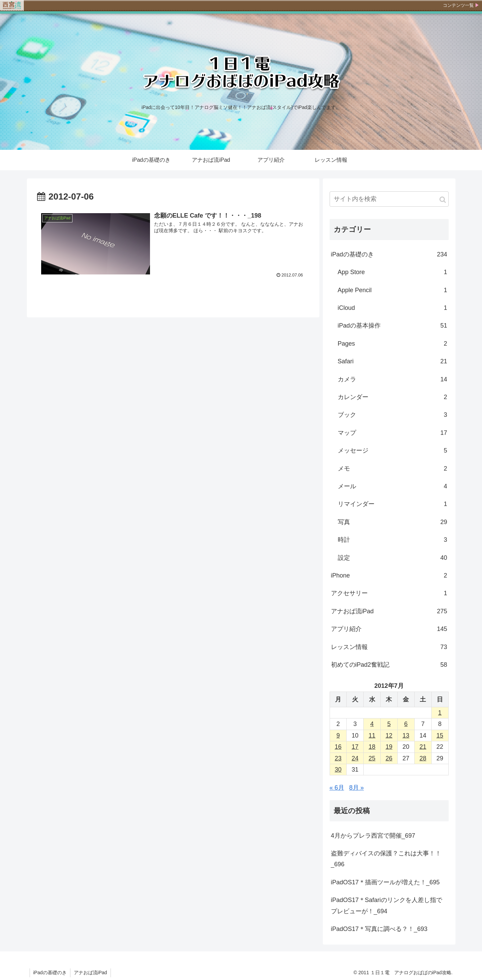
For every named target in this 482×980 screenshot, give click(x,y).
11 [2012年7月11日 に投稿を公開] (372, 736)
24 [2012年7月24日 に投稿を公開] (355, 758)
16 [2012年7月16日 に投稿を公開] (338, 747)
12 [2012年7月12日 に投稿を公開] (389, 736)
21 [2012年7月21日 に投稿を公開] (423, 747)
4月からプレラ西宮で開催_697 (373, 836)
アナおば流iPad (389, 611)
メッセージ (393, 451)
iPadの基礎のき (389, 254)
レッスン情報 (389, 647)
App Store (393, 272)
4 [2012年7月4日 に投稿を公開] (372, 724)
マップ (393, 433)
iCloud (393, 308)
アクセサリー (389, 593)
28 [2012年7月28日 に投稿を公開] (423, 758)
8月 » (357, 788)
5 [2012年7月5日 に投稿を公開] (389, 724)
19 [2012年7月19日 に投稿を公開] (389, 747)
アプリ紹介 (389, 629)
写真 (393, 522)
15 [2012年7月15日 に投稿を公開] (440, 736)
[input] (389, 199)
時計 (393, 540)
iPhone (389, 575)
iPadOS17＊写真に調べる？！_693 (379, 929)
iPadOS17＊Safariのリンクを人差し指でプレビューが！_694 (387, 905)
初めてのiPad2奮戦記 (389, 665)
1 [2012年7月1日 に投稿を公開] (440, 713)
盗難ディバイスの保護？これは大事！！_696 (386, 859)
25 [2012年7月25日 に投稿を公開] (372, 758)
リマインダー (393, 504)
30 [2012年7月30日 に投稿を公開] (338, 770)
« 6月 (337, 788)
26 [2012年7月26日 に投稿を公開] (389, 758)
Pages (393, 344)
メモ (393, 469)
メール (393, 486)
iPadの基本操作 (393, 326)
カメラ (393, 379)
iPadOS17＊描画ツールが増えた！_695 (385, 882)
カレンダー (393, 397)
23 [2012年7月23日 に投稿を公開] (338, 758)
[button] (443, 200)
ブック (393, 415)
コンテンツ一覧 (458, 5)
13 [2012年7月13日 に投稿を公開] (406, 736)
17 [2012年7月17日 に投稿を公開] (355, 747)
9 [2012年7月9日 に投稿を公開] (338, 736)
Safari (393, 361)
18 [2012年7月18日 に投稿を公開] (372, 747)
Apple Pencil (393, 290)
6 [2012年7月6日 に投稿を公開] (406, 724)
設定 (393, 558)
